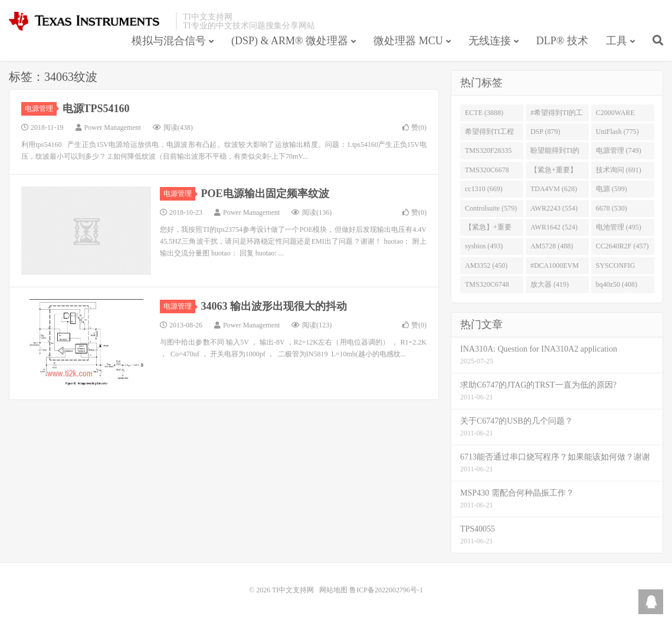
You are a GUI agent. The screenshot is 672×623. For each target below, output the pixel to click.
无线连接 (490, 41)
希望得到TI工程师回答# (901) (489, 134)
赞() (414, 127)
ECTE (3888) (484, 113)
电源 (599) (612, 189)
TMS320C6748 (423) (487, 287)
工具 (617, 41)
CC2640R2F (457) (622, 246)
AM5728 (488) (552, 246)
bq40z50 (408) (617, 284)
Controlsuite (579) (491, 208)
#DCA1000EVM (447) (555, 268)
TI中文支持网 (89, 21)
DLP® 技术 (562, 41)
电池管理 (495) (619, 227)
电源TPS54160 (96, 109)
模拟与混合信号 (169, 41)
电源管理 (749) (619, 150)
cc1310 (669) (484, 189)
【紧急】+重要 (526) (488, 229)
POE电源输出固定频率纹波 (265, 194)
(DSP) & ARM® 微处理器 (290, 41)
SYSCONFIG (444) (616, 268)
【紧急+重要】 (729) (554, 172)
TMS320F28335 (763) (488, 153)
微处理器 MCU (408, 41)
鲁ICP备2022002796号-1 (386, 590)
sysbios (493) (484, 246)
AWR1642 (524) (554, 227)
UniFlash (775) (617, 132)
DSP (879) (545, 132)
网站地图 (333, 590)
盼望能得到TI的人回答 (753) (555, 153)
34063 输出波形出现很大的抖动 (274, 306)
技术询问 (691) (619, 170)
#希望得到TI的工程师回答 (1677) (557, 115)
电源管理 (41, 109)
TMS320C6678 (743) (487, 172)
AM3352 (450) (486, 265)
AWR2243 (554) (554, 208)
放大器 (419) (550, 284)
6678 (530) (612, 208)
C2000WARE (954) (615, 115)
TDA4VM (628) (554, 189)
